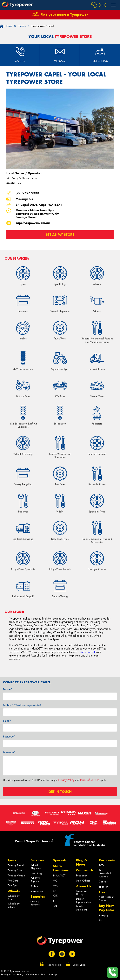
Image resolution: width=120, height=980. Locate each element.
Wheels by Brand (13, 897)
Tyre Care (13, 881)
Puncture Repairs (35, 879)
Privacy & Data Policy (12, 975)
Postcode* (9, 737)
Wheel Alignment (36, 867)
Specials (60, 860)
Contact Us (85, 870)
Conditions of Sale (36, 975)
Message (60, 61)
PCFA (102, 865)
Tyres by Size (15, 871)
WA (55, 886)
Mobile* (22, 705)
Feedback (82, 876)
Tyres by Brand (16, 865)
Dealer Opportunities (83, 900)
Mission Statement (81, 908)
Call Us (20, 61)
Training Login (54, 965)
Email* (7, 721)
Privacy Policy (66, 780)
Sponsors (104, 887)
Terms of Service (90, 780)
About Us (84, 886)
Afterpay (104, 915)
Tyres (12, 860)
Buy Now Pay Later (107, 908)
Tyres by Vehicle (16, 876)
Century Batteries (35, 903)
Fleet (103, 892)
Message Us (24, 199)
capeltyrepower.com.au (33, 223)
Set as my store (60, 235)
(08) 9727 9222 (27, 193)
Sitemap (53, 975)
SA (55, 891)
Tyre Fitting (36, 873)
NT (55, 901)
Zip (101, 920)
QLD (56, 896)
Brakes (34, 886)
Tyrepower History (82, 893)
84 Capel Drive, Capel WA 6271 (39, 205)
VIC (55, 881)
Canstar (103, 882)
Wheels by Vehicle (13, 905)
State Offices (83, 881)
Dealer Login (79, 965)
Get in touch (60, 792)
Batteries (38, 897)
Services (37, 860)
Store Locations (61, 868)
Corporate (107, 860)
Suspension (37, 891)
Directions (100, 61)
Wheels (14, 891)
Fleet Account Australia (106, 898)
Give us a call (87, 652)
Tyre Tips (12, 886)
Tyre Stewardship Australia (106, 873)
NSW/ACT (59, 876)
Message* (9, 752)
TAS (55, 906)
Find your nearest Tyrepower (64, 15)
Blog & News (82, 862)
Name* (8, 689)
